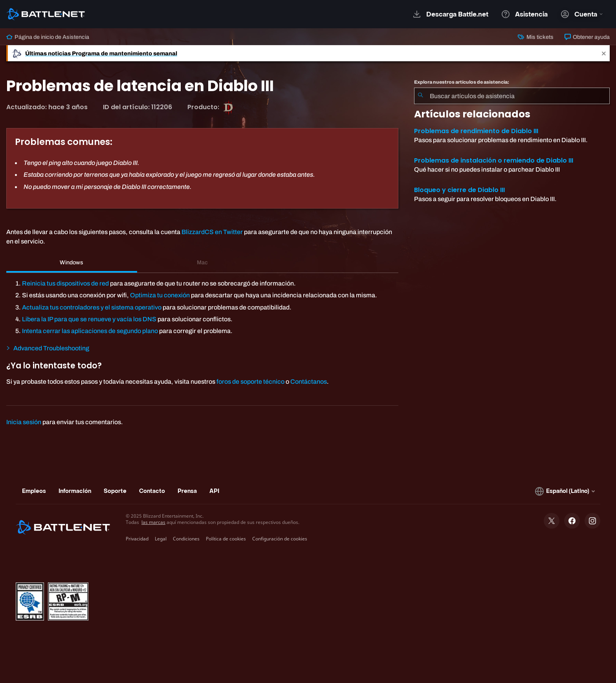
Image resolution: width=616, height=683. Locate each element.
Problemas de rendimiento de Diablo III (476, 131)
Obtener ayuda (587, 37)
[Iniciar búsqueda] (420, 96)
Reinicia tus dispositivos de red (65, 283)
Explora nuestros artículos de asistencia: (462, 82)
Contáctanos (309, 382)
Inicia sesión (24, 422)
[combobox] (512, 96)
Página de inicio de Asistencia (48, 37)
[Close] (604, 53)
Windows (71, 262)
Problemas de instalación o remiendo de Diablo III (494, 160)
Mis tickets (535, 37)
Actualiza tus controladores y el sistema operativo (92, 307)
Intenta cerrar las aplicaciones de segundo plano (90, 331)
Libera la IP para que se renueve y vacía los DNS (89, 319)
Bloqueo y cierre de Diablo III (459, 190)
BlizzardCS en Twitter (212, 232)
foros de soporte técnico (250, 382)
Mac (202, 262)
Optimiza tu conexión (160, 295)
